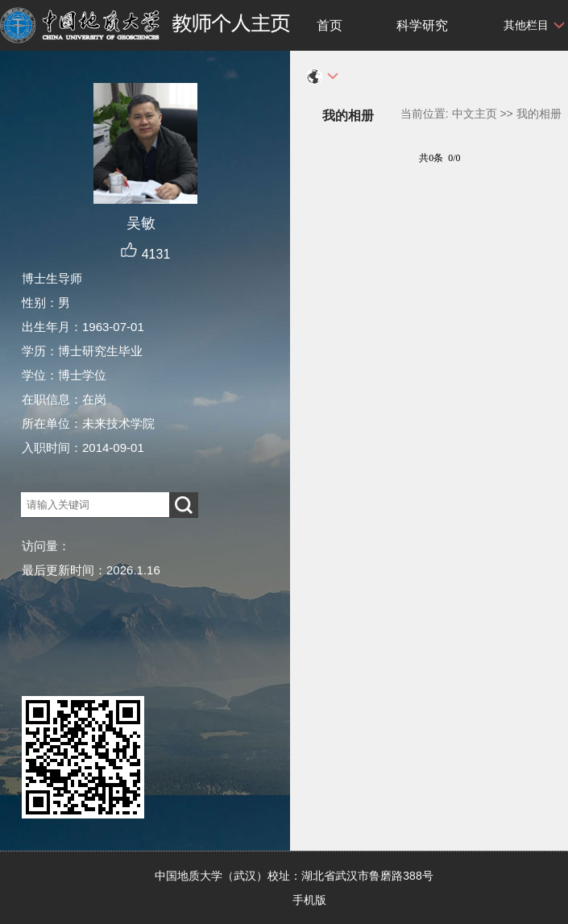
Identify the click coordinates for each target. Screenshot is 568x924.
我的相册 (539, 114)
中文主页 (475, 114)
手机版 (309, 900)
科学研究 (422, 25)
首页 (330, 25)
